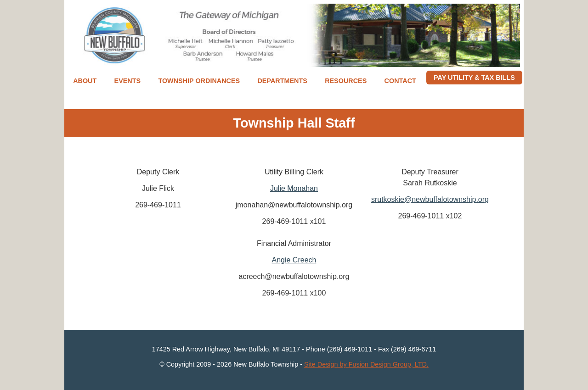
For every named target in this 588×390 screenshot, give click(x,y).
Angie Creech (294, 260)
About (85, 81)
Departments (282, 81)
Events (128, 81)
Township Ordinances (199, 81)
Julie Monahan (294, 188)
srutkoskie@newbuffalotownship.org (430, 199)
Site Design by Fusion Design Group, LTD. (366, 364)
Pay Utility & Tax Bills (474, 78)
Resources (346, 81)
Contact (400, 81)
